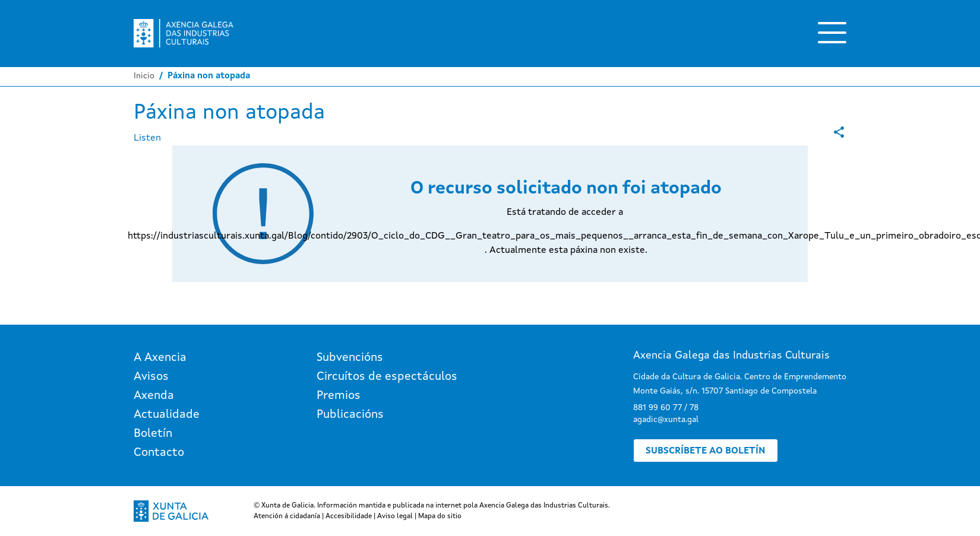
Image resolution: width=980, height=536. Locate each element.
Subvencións (350, 358)
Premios (339, 396)
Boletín (153, 434)
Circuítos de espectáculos (387, 377)
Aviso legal (395, 516)
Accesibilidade (349, 516)
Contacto (159, 453)
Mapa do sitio (440, 516)
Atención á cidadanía (287, 516)
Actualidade (167, 415)
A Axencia (160, 358)
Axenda (154, 396)
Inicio (144, 76)
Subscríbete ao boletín (706, 451)
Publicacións (350, 415)
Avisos (151, 377)
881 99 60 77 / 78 (666, 408)
